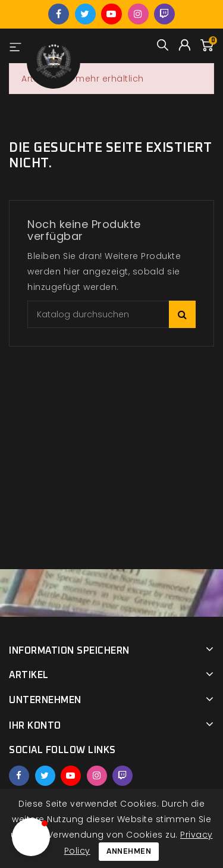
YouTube (111, 14)
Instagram (138, 14)
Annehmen (129, 852)
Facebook (59, 14)
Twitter (85, 14)
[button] (31, 837)
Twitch (164, 14)
